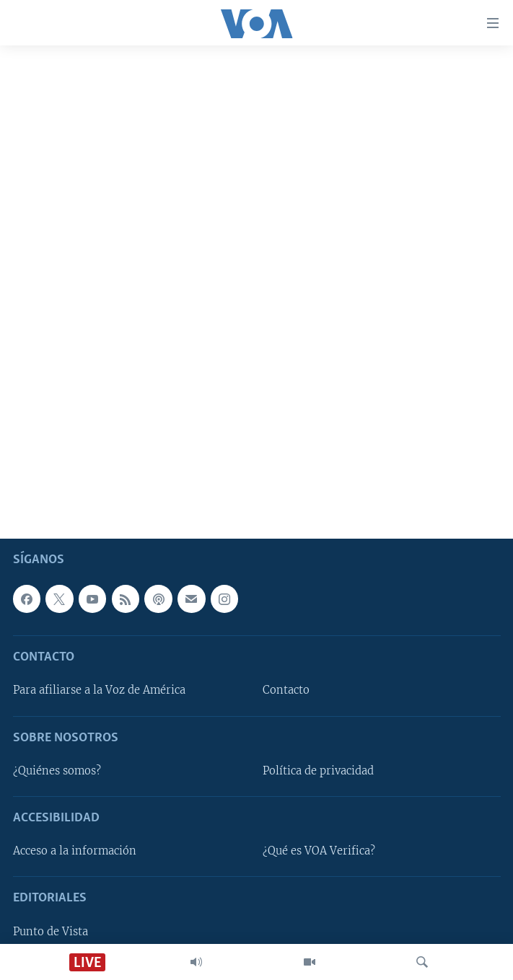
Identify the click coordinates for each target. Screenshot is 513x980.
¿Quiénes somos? (57, 771)
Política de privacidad (318, 771)
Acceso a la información (75, 851)
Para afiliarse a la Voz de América (99, 690)
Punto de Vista (51, 932)
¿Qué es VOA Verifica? (319, 851)
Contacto (286, 690)
